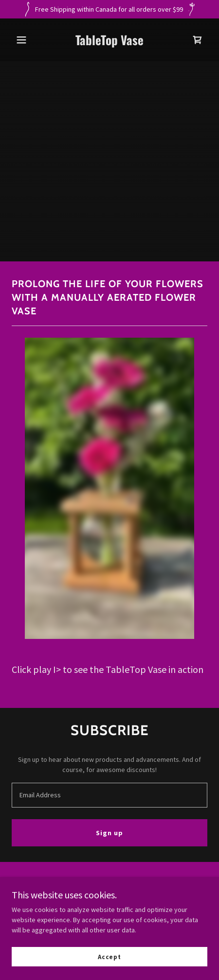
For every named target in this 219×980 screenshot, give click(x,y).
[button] (26, 40)
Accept (109, 957)
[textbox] (109, 795)
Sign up (109, 833)
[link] (109, 43)
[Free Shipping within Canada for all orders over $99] (109, 9)
